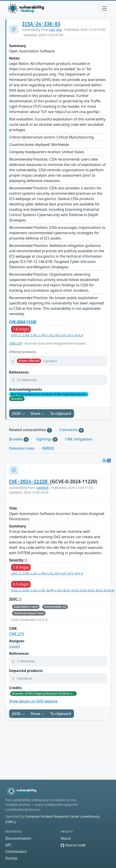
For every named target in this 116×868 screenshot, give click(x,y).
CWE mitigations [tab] (79, 439)
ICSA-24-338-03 (41, 24)
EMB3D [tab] (48, 448)
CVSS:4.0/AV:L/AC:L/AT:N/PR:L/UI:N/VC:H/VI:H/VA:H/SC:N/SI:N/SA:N (63, 591)
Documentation (18, 838)
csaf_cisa (55, 30)
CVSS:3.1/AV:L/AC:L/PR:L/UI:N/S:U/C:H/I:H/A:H (47, 335)
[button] (58, 361)
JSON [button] (19, 413)
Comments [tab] (72, 430)
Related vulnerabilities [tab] (31, 430)
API (8, 845)
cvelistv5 (42, 488)
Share (38, 413)
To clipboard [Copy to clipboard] (61, 413)
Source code (73, 845)
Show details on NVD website (33, 701)
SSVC (15, 599)
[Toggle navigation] (104, 8)
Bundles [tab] (19, 439)
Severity (18, 560)
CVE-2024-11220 (23, 322)
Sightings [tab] (47, 439)
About (66, 838)
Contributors (16, 851)
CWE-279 (16, 343)
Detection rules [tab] (22, 448)
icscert (15, 646)
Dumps (11, 858)
